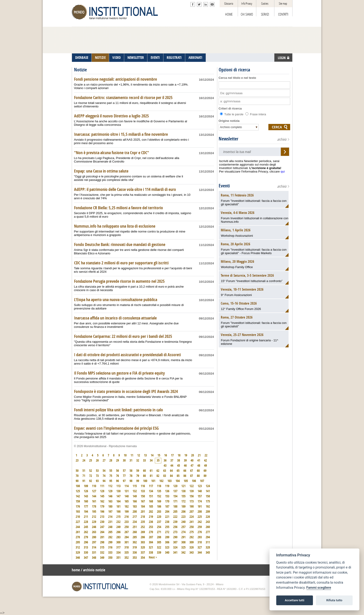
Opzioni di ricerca (234, 70)
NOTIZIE (100, 58)
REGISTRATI (174, 58)
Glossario (229, 4)
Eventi (224, 186)
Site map (283, 4)
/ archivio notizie (93, 570)
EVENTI (155, 58)
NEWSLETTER (136, 58)
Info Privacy (247, 4)
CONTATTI (283, 14)
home (76, 570)
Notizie (80, 70)
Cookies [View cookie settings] (265, 4)
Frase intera (256, 114)
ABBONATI (195, 58)
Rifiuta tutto (334, 600)
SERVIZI (265, 14)
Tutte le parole (232, 114)
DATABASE (82, 58)
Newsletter (229, 139)
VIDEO (117, 58)
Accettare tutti (295, 600)
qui (283, 171)
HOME (229, 14)
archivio (282, 139)
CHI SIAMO (247, 14)
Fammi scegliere (319, 588)
